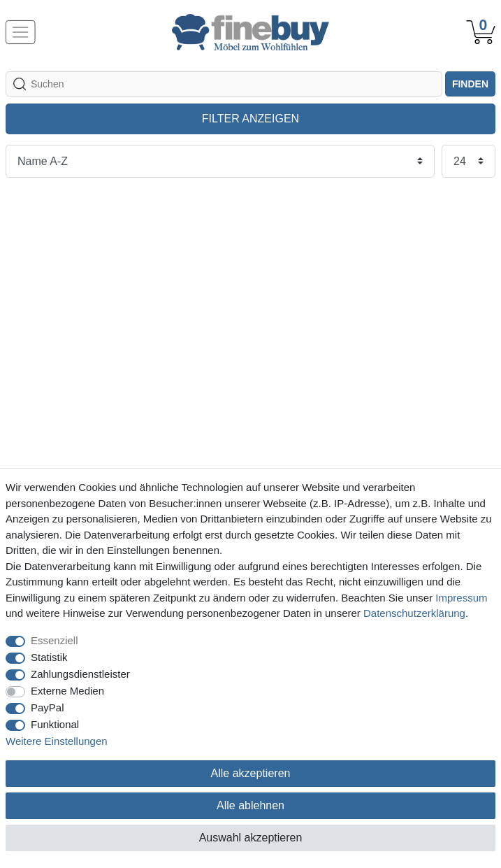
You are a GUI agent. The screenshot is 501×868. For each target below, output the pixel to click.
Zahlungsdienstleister (80, 674)
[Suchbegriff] (224, 84)
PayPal (48, 707)
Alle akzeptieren (251, 773)
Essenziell (55, 640)
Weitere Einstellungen (57, 741)
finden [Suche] (470, 84)
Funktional (55, 724)
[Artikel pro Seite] (469, 161)
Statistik (49, 657)
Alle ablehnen (250, 805)
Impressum (461, 598)
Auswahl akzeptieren (251, 838)
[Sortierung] (220, 161)
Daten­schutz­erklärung (414, 613)
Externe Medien (67, 691)
